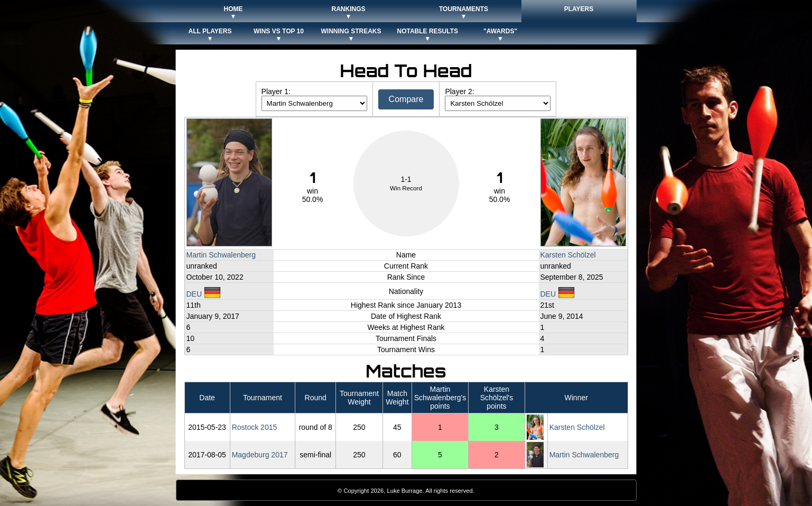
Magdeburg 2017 (260, 455)
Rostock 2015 (255, 427)
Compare (406, 99)
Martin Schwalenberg (221, 255)
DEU (204, 294)
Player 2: (459, 91)
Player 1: (276, 91)
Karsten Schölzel (568, 255)
